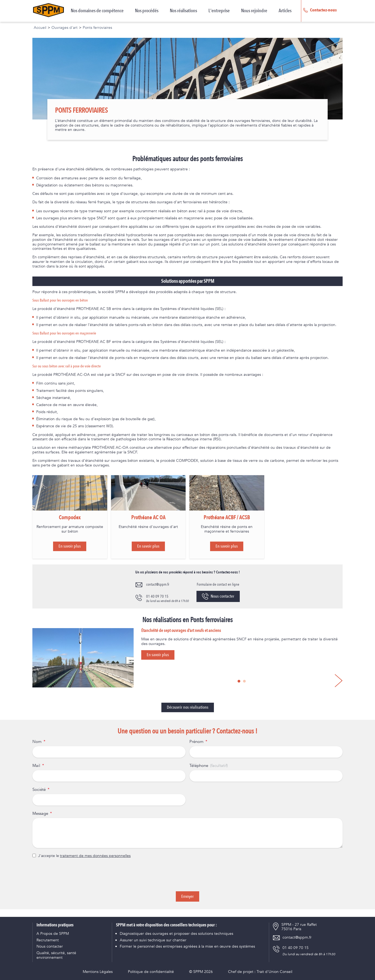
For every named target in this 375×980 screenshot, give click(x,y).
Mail (36, 766)
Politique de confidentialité (151, 972)
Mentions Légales (98, 972)
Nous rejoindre (254, 11)
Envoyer (187, 896)
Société (39, 790)
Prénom (196, 742)
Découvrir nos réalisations (188, 707)
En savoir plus (70, 546)
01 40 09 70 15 (157, 596)
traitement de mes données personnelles (95, 856)
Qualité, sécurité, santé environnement (56, 956)
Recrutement (48, 940)
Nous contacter (218, 596)
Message (40, 814)
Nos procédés (147, 11)
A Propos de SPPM (53, 934)
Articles (285, 11)
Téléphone (199, 766)
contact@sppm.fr (158, 584)
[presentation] (187, 875)
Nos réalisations (183, 11)
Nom (37, 742)
